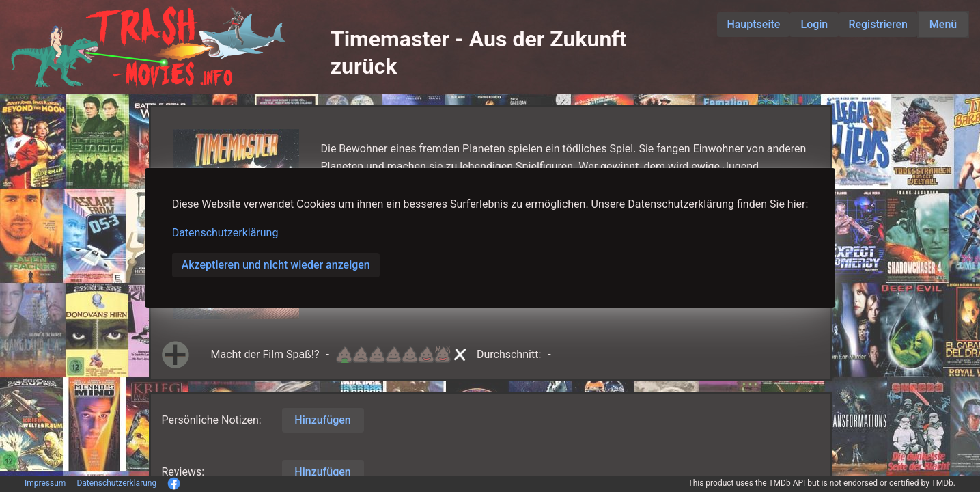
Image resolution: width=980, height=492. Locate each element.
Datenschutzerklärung (225, 233)
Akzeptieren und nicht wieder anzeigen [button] (276, 265)
